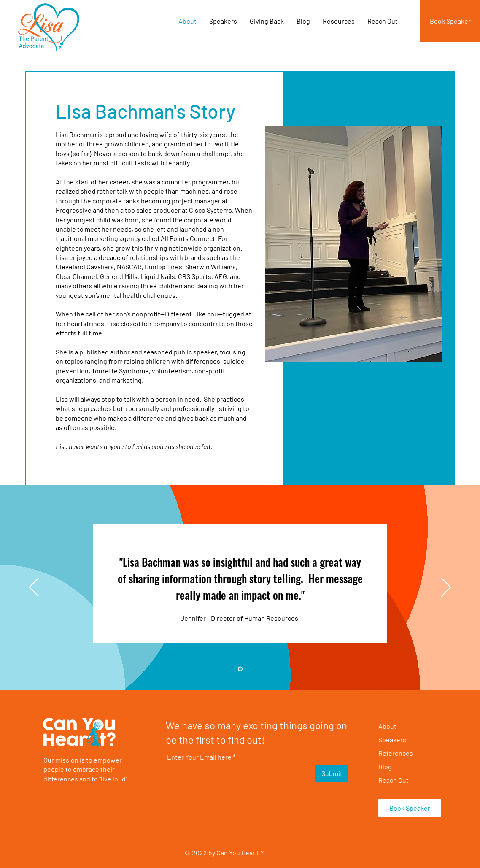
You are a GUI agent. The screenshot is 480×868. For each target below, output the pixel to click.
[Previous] (34, 588)
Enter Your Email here (199, 757)
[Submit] (332, 773)
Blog (385, 767)
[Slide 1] (240, 669)
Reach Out (394, 780)
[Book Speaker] (450, 21)
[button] (267, 21)
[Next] (446, 588)
